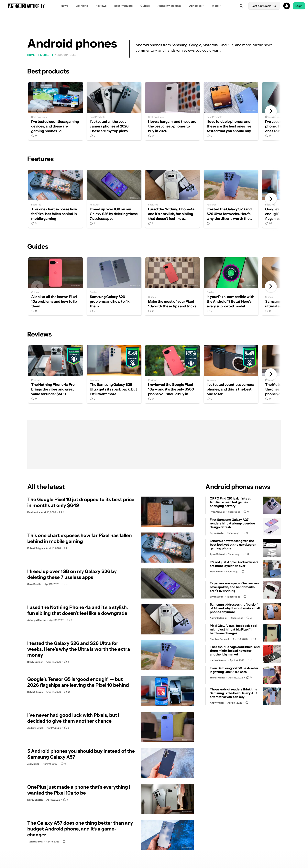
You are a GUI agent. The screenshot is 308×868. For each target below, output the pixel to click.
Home (31, 55)
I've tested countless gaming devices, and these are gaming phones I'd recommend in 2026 (56, 111)
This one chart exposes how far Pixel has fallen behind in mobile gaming (56, 199)
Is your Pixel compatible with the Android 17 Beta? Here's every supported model (231, 286)
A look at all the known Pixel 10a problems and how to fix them (56, 286)
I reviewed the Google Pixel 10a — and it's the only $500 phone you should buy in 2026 (172, 374)
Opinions (82, 6)
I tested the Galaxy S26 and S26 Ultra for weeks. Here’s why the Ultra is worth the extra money (231, 199)
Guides (145, 6)
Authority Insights (169, 6)
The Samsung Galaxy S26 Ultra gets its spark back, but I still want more (114, 374)
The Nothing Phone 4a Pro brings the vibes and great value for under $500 (56, 374)
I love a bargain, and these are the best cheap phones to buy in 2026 (172, 111)
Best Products (123, 6)
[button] (154, 6)
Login (299, 6)
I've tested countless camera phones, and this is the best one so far (231, 374)
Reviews (101, 6)
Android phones (66, 55)
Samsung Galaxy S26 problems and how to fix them (114, 286)
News (64, 6)
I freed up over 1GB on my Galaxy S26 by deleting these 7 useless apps (114, 199)
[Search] (241, 6)
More (215, 6)
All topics (195, 6)
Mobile (45, 55)
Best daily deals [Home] (264, 6)
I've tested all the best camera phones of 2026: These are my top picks (114, 111)
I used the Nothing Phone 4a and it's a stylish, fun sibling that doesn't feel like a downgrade (172, 199)
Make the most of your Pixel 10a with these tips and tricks (172, 286)
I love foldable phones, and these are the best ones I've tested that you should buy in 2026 (231, 111)
